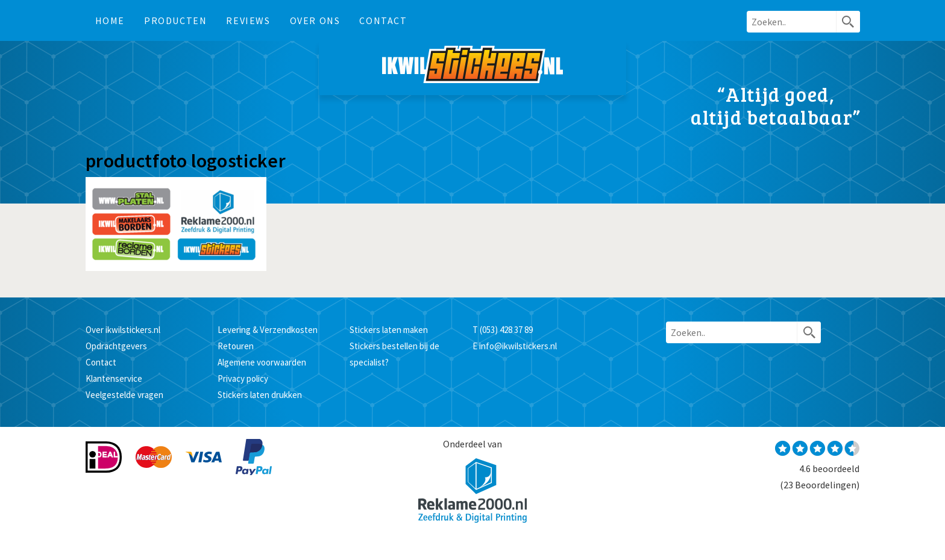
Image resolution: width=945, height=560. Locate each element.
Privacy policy (243, 378)
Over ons (315, 20)
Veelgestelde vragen (124, 395)
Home (110, 20)
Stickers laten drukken (260, 395)
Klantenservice (114, 378)
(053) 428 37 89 (506, 330)
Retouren (236, 346)
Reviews (248, 20)
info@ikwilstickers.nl (518, 346)
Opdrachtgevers (116, 346)
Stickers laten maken (389, 330)
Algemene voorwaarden (262, 362)
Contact (383, 20)
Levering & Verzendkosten (268, 330)
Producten (175, 20)
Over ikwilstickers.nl (123, 330)
